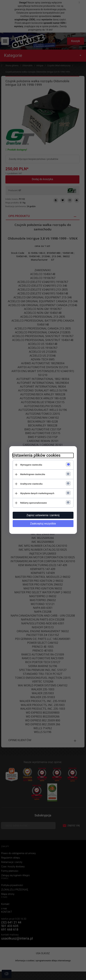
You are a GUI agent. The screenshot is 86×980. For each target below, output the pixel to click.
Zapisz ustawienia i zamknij (43, 515)
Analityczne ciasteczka (31, 484)
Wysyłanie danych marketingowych (37, 493)
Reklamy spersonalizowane (34, 503)
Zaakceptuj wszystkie (43, 524)
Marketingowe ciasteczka (33, 474)
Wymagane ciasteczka (31, 465)
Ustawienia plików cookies (37, 455)
